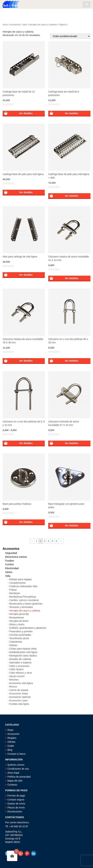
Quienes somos (16, 765)
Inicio (5, 25)
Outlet (11, 746)
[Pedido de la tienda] (70, 36)
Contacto (12, 785)
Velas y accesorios (19, 666)
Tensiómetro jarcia (19, 638)
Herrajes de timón (19, 621)
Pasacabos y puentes (21, 631)
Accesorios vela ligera (21, 683)
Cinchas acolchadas (20, 635)
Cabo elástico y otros (21, 673)
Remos (13, 687)
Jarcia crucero (17, 676)
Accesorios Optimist (20, 697)
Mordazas (15, 593)
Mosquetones (17, 617)
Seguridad (11, 553)
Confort (9, 564)
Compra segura (16, 800)
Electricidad (12, 568)
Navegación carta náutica (23, 656)
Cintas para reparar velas (23, 649)
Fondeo (10, 561)
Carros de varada (19, 690)
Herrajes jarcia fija (19, 614)
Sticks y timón (17, 624)
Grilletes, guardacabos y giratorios (28, 628)
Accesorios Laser (18, 700)
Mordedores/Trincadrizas (23, 597)
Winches (14, 680)
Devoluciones (15, 812)
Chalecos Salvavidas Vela (23, 586)
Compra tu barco (16, 754)
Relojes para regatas (21, 579)
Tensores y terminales (21, 607)
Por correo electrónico (17, 822)
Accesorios (15, 25)
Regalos (12, 738)
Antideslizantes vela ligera (23, 652)
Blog (10, 750)
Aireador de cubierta (20, 659)
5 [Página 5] (52, 541)
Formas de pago (16, 796)
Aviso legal (13, 773)
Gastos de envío (16, 804)
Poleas (13, 590)
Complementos (18, 583)
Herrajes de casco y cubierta (43, 25)
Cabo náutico (17, 669)
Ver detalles (26, 113)
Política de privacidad (19, 777)
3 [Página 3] (45, 541)
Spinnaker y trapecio (20, 663)
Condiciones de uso (18, 769)
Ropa (10, 730)
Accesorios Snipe (19, 694)
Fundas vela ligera (19, 704)
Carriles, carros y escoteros (24, 600)
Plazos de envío (16, 808)
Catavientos (16, 642)
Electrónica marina (16, 557)
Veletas (13, 645)
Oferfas (11, 742)
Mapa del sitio (15, 781)
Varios (9, 572)
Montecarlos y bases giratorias (26, 604)
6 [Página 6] (56, 541)
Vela (25, 25)
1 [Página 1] (37, 541)
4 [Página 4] (49, 541)
